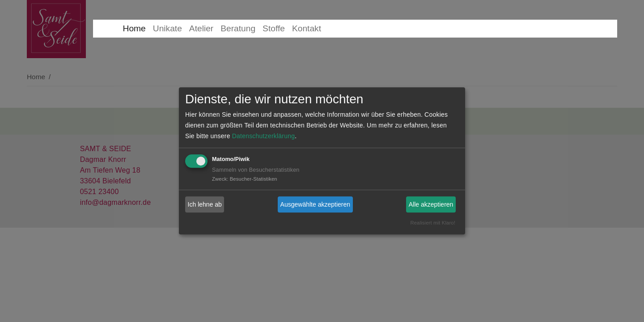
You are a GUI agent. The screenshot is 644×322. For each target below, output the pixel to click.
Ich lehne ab (205, 204)
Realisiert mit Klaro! (433, 223)
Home (134, 28)
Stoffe (274, 28)
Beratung (238, 28)
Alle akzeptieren (431, 204)
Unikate (167, 28)
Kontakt (307, 28)
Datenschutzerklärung (263, 136)
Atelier (201, 28)
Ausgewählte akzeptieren (315, 204)
